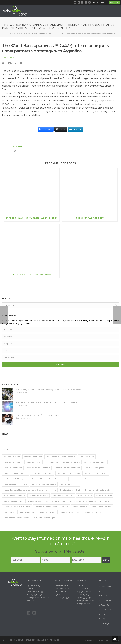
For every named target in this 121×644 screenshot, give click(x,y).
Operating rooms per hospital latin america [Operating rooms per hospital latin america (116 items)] (52, 507)
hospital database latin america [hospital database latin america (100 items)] (44, 484)
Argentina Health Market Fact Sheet (32, 275)
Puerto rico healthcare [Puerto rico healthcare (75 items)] (47, 512)
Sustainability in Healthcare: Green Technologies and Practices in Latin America (49, 390)
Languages (99, 2)
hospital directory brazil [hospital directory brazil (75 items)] (69, 484)
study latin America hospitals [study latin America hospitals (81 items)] (45, 518)
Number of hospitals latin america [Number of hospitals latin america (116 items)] (17, 507)
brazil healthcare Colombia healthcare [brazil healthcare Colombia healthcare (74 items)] (61, 457)
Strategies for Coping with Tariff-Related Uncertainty (37, 415)
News (19, 34)
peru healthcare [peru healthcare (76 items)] (10, 512)
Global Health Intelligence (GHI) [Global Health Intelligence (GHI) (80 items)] (16, 473)
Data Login (105, 624)
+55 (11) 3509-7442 (84, 598)
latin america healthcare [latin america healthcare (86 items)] (39, 496)
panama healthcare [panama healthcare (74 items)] (80, 507)
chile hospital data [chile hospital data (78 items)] (51, 462)
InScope (103, 596)
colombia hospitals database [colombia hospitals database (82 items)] (95, 462)
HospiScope (105, 587)
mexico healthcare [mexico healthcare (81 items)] (85, 496)
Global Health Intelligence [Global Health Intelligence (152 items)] (94, 468)
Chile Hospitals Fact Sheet (90, 218)
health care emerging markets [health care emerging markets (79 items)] (96, 473)
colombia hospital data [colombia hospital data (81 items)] (71, 462)
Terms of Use (89, 640)
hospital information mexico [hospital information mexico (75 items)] (14, 496)
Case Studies (105, 610)
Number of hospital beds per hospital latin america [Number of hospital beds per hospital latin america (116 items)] (89, 501)
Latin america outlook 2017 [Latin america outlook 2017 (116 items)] (63, 496)
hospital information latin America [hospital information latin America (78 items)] (97, 490)
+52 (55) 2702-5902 (63, 598)
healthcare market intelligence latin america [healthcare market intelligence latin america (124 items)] (49, 479)
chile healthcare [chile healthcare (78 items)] (33, 462)
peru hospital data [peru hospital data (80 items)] (27, 512)
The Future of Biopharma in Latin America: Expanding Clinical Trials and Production (51, 402)
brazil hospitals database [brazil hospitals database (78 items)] (13, 462)
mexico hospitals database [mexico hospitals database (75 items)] (14, 501)
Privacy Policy (103, 640)
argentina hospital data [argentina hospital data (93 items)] (33, 457)
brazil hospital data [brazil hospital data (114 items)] (87, 457)
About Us (104, 605)
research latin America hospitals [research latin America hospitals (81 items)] (16, 518)
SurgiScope (105, 600)
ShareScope (105, 591)
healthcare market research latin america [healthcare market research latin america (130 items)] (86, 479)
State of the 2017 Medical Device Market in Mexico (32, 218)
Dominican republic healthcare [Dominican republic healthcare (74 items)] (38, 468)
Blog (102, 619)
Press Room (105, 614)
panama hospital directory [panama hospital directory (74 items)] (101, 507)
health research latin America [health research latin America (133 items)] (15, 484)
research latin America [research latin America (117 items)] (92, 512)
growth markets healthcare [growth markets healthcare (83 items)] (42, 473)
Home (13, 34)
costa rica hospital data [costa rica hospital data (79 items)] (13, 468)
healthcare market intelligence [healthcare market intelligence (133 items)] (15, 479)
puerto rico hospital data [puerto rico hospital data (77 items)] (70, 512)
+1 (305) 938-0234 (35, 595)
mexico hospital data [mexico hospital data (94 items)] (104, 496)
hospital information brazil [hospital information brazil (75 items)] (70, 490)
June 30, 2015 (8, 57)
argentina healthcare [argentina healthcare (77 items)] (12, 457)
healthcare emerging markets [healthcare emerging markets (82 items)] (68, 473)
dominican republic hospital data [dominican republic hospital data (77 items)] (67, 468)
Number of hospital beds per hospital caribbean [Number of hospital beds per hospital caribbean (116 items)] (47, 501)
